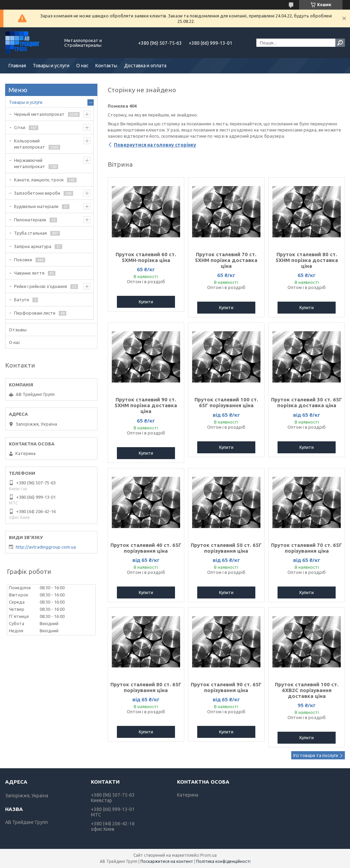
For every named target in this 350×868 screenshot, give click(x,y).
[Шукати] (340, 43)
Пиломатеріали (30, 220)
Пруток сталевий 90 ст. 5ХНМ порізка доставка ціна (146, 405)
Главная (17, 66)
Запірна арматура (33, 246)
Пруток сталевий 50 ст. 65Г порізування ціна (226, 548)
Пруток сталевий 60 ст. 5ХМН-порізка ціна (146, 257)
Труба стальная (30, 233)
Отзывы (18, 330)
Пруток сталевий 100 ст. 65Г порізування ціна (226, 402)
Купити (146, 302)
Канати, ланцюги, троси (39, 180)
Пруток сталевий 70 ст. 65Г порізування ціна (307, 548)
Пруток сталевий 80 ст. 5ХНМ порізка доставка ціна (307, 260)
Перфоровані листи (35, 313)
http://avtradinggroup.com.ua (46, 547)
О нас (82, 66)
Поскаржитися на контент (167, 861)
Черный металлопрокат (39, 114)
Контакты (106, 66)
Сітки (20, 127)
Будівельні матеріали (36, 206)
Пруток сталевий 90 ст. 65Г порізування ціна (226, 687)
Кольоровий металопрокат (30, 144)
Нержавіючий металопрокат (30, 163)
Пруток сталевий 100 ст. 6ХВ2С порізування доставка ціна (307, 690)
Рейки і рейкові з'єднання (41, 286)
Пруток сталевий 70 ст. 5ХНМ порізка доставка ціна (226, 260)
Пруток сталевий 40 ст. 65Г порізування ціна (146, 548)
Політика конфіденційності (223, 861)
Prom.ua (208, 855)
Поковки (23, 260)
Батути (22, 300)
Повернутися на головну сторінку (155, 145)
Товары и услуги (51, 66)
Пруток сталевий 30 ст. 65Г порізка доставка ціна (307, 402)
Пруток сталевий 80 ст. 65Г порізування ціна (146, 687)
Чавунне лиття (29, 273)
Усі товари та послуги (315, 755)
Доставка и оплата (145, 66)
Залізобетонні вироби (37, 193)
